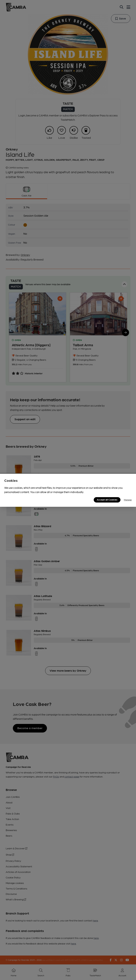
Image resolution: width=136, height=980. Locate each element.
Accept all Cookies (107, 499)
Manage (128, 500)
